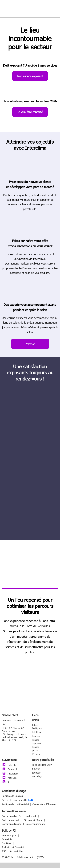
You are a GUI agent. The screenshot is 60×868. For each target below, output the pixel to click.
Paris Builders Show (42, 765)
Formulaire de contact (13, 720)
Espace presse (36, 748)
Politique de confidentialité (16, 804)
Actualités (7, 839)
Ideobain (37, 773)
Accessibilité (16, 851)
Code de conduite (11, 820)
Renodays (37, 776)
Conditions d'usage (12, 824)
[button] (30, 76)
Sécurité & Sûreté (34, 820)
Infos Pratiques (37, 727)
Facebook (10, 769)
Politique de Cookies (12, 796)
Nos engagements (35, 824)
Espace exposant (37, 741)
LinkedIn (9, 765)
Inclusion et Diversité (13, 847)
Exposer (36, 736)
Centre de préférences (44, 804)
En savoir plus (10, 835)
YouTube (9, 778)
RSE (4, 851)
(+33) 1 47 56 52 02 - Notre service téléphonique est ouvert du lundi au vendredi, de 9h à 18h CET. (15, 734)
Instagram (10, 774)
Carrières (7, 843)
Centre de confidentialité (17, 800)
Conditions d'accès (12, 816)
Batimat (36, 769)
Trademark (31, 816)
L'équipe (36, 754)
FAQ (4, 724)
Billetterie (37, 732)
